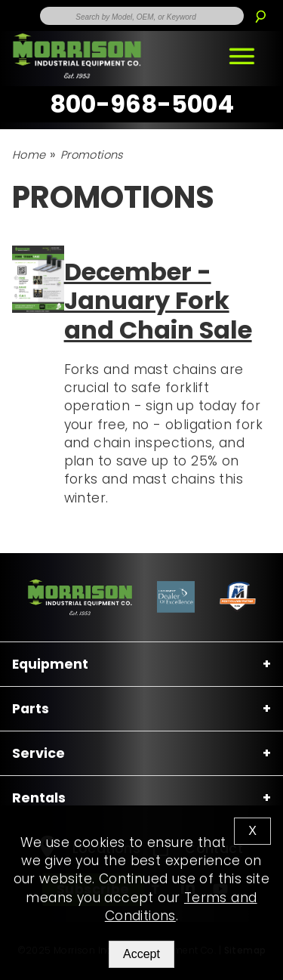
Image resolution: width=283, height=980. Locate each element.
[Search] (260, 11)
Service (38, 753)
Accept (141, 954)
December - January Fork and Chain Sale (158, 301)
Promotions (92, 155)
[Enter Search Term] (142, 16)
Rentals (39, 798)
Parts (31, 709)
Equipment (50, 664)
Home (29, 155)
